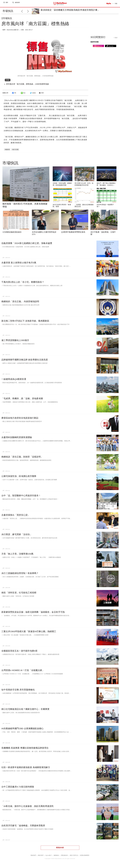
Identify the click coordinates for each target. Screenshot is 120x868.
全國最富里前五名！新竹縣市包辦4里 (19, 652)
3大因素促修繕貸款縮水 (12, 234)
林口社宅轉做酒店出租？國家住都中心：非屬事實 (25, 711)
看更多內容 (60, 849)
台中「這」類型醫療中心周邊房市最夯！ (21, 497)
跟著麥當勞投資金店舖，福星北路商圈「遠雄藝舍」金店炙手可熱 (33, 614)
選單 (7, 3)
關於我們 (41, 857)
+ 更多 (116, 39)
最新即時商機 (94, 43)
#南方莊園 (15, 151)
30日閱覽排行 (98, 39)
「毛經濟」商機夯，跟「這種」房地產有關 (22, 400)
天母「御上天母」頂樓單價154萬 (17, 555)
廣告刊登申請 (74, 857)
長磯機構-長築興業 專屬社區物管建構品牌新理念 (25, 749)
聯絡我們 (33, 857)
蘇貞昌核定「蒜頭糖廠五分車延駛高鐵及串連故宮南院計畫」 (70, 10)
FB (14, 94)
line (23, 94)
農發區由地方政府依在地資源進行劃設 (20, 419)
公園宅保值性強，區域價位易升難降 (19, 478)
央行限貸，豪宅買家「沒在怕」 (17, 536)
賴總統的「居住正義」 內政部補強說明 (20, 303)
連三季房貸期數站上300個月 (15, 342)
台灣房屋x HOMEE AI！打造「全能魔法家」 (23, 672)
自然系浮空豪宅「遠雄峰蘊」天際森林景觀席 (23, 827)
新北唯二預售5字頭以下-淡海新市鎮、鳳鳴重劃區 (25, 322)
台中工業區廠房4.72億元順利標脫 (18, 788)
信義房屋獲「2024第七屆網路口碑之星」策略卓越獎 (27, 245)
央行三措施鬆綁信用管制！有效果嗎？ (20, 575)
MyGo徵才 (49, 857)
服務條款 (56, 857)
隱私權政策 (64, 857)
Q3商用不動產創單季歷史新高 (73, 234)
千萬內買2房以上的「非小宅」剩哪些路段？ (23, 284)
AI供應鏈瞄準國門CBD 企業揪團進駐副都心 (23, 730)
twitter (33, 94)
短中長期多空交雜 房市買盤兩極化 (18, 691)
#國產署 (7, 151)
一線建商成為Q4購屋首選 (14, 381)
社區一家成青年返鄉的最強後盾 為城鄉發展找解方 (26, 769)
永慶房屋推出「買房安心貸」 (16, 516)
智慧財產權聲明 (85, 857)
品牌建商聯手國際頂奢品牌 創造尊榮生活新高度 (25, 361)
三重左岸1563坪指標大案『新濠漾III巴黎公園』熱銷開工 (29, 633)
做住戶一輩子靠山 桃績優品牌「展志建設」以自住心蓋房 (106, 187)
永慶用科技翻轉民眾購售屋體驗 (17, 439)
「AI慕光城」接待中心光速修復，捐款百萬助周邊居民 (28, 808)
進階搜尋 (17, 3)
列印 (41, 94)
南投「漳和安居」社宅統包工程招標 (19, 594)
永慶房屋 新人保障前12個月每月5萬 (19, 264)
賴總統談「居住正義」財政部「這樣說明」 (22, 458)
